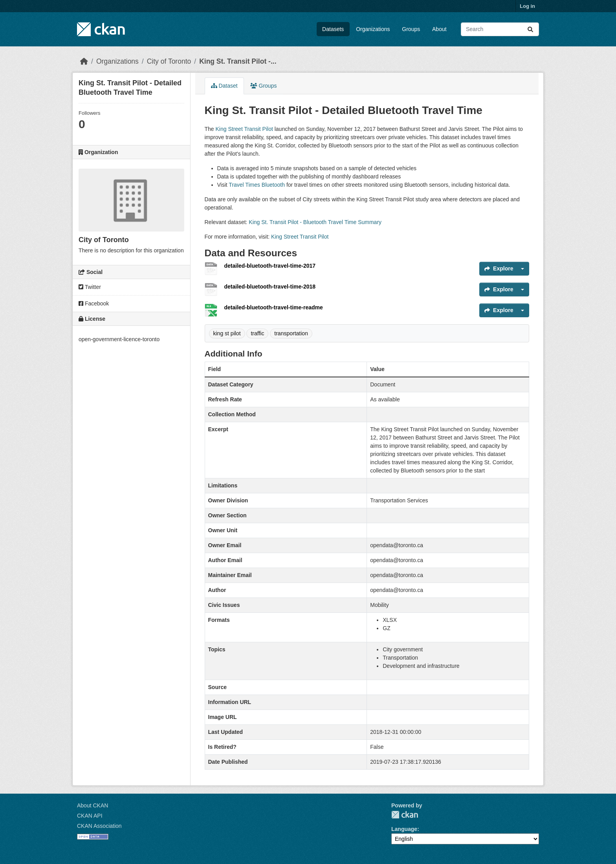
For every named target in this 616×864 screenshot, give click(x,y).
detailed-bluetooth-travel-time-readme (274, 307)
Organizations (373, 29)
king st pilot (227, 333)
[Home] (84, 61)
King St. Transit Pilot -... (238, 61)
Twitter (90, 287)
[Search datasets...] (500, 29)
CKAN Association (99, 826)
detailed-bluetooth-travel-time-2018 (270, 287)
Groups (411, 29)
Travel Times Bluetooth (257, 185)
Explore (499, 268)
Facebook (94, 303)
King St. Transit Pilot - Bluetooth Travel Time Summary (315, 222)
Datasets (333, 29)
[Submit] (530, 29)
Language (404, 829)
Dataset (224, 86)
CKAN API (90, 816)
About (439, 29)
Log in (527, 6)
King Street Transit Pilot (244, 129)
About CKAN (93, 805)
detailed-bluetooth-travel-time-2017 (270, 266)
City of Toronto (169, 61)
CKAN (405, 815)
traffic (257, 333)
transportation (291, 333)
